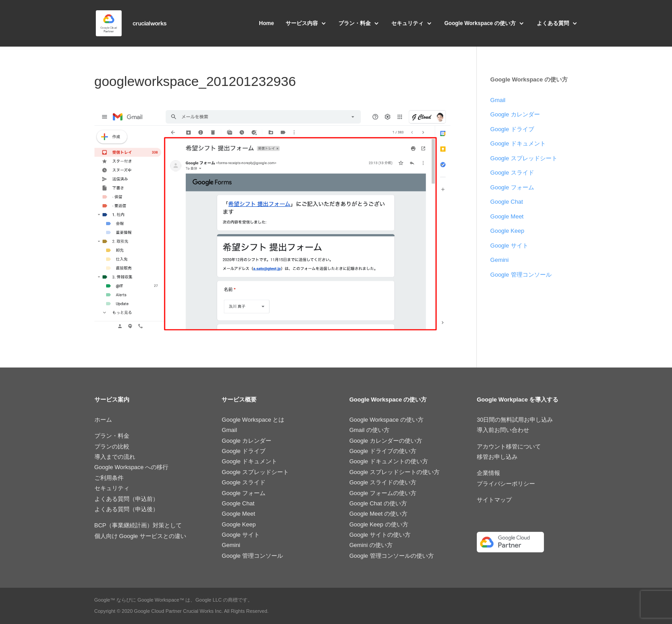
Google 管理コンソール (521, 275)
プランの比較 (112, 447)
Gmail (498, 100)
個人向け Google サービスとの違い (140, 536)
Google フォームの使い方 (383, 493)
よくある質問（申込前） (126, 499)
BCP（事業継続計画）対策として (138, 525)
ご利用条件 (109, 478)
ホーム (103, 420)
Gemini (499, 260)
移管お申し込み (497, 457)
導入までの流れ (115, 457)
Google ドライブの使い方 (383, 451)
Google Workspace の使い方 (480, 23)
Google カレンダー (515, 114)
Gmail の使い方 (369, 430)
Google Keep (507, 231)
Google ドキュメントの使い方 (389, 461)
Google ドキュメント (518, 143)
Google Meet (507, 216)
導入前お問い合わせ (503, 430)
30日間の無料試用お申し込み (515, 420)
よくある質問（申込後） (126, 509)
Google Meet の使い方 (378, 514)
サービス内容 (302, 23)
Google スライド (512, 173)
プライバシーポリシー (506, 484)
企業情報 (488, 473)
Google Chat (507, 202)
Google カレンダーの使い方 (386, 441)
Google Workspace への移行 (132, 467)
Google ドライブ (512, 129)
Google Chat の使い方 (378, 503)
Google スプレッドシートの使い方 (394, 472)
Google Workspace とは (253, 420)
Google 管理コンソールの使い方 (392, 556)
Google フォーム (512, 187)
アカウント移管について (509, 447)
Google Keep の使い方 (379, 524)
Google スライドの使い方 (383, 482)
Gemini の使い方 (371, 545)
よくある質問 (553, 23)
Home (266, 23)
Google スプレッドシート (524, 158)
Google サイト (509, 246)
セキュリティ (407, 23)
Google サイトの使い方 (380, 535)
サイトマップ (494, 500)
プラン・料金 (355, 23)
